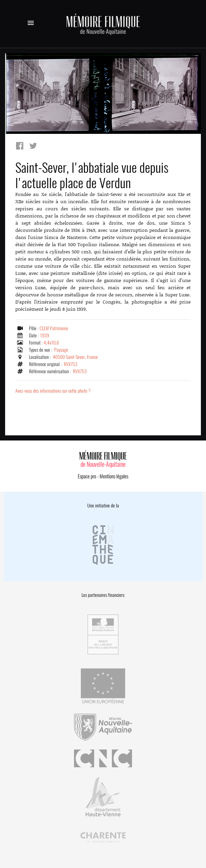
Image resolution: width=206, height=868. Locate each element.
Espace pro (87, 476)
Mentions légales (114, 476)
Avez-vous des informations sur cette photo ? (53, 391)
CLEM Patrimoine (54, 328)
